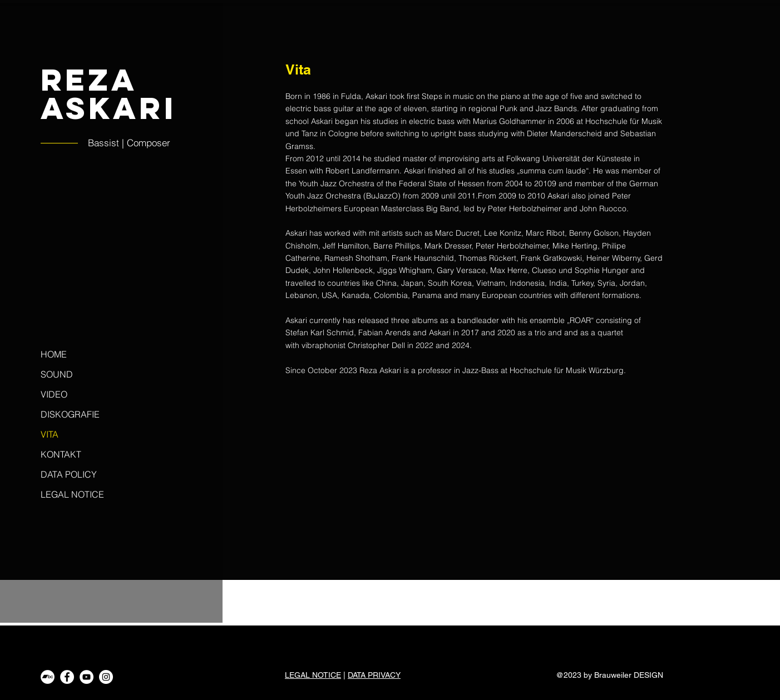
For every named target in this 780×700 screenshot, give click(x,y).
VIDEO (54, 394)
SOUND (57, 374)
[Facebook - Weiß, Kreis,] (67, 677)
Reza (89, 80)
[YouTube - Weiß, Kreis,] (87, 677)
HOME (54, 354)
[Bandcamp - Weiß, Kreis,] (48, 677)
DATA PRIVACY (374, 675)
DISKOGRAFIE (70, 414)
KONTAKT (61, 454)
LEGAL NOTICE (72, 494)
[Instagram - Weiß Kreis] (106, 677)
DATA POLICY (69, 474)
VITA (50, 434)
